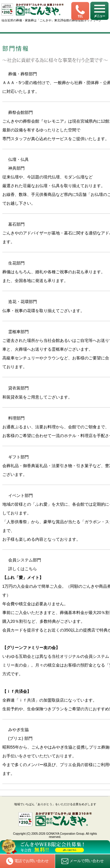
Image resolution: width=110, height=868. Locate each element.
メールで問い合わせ (83, 861)
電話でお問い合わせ (27, 861)
